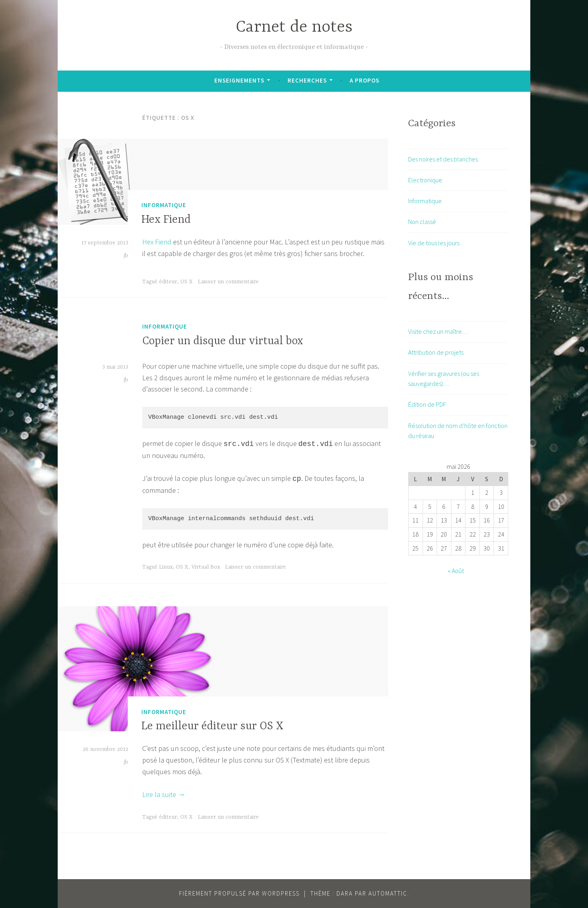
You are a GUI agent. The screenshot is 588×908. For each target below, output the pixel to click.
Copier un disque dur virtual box (223, 341)
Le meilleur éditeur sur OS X (212, 726)
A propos (364, 80)
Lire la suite (164, 794)
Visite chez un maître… (438, 331)
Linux (166, 567)
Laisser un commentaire (228, 282)
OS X (186, 282)
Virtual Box (206, 567)
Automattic (388, 893)
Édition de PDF (427, 404)
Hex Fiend (166, 220)
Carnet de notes (294, 27)
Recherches (307, 80)
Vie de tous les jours (434, 243)
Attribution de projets (436, 352)
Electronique (425, 180)
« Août (456, 571)
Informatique (164, 205)
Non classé (422, 222)
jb (126, 256)
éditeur (168, 282)
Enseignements (239, 80)
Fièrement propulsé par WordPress (239, 893)
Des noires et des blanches (443, 159)
